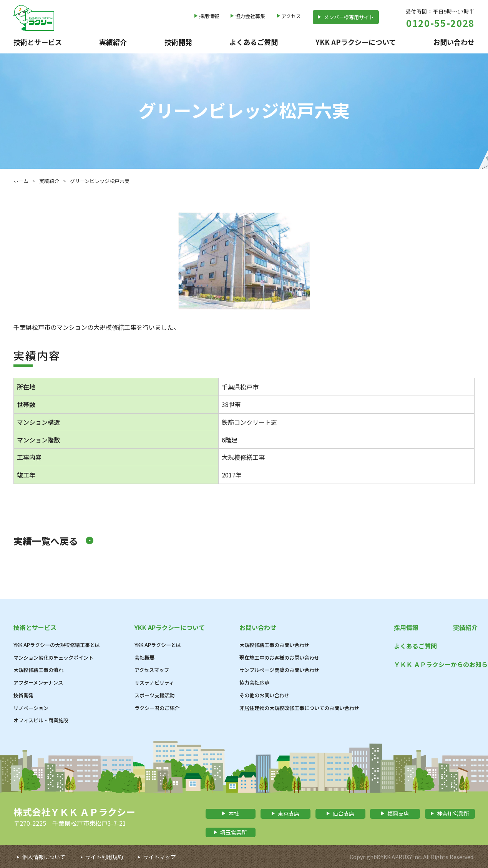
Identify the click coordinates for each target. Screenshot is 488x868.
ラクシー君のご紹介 (157, 708)
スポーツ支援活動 (154, 695)
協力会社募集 (250, 16)
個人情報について (44, 857)
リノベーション (31, 708)
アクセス (291, 16)
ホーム (21, 181)
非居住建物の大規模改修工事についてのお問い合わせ (299, 708)
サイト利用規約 (104, 857)
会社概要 (144, 658)
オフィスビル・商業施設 (41, 720)
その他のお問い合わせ (264, 695)
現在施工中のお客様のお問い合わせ (279, 658)
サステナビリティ (154, 683)
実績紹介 (113, 42)
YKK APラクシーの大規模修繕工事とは (57, 645)
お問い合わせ (454, 42)
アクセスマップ (152, 670)
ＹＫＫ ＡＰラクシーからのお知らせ (434, 664)
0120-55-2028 (440, 23)
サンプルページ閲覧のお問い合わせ (279, 670)
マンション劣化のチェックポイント (53, 658)
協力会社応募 (254, 683)
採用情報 (209, 16)
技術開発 (178, 42)
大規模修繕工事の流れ (38, 670)
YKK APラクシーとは (158, 645)
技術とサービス (38, 42)
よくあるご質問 (254, 42)
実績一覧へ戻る (46, 541)
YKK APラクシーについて (356, 42)
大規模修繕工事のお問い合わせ (274, 645)
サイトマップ (159, 857)
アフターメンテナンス (38, 683)
